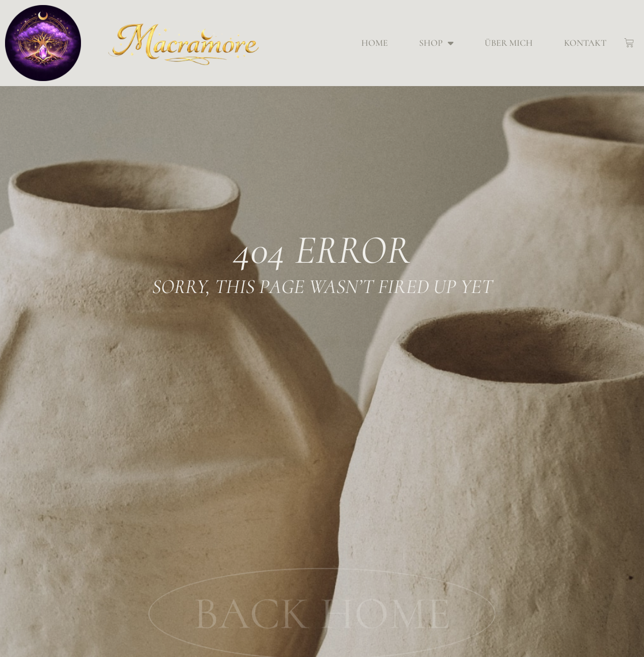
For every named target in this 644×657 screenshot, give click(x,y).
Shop (436, 43)
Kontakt (585, 43)
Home (375, 43)
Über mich (509, 43)
